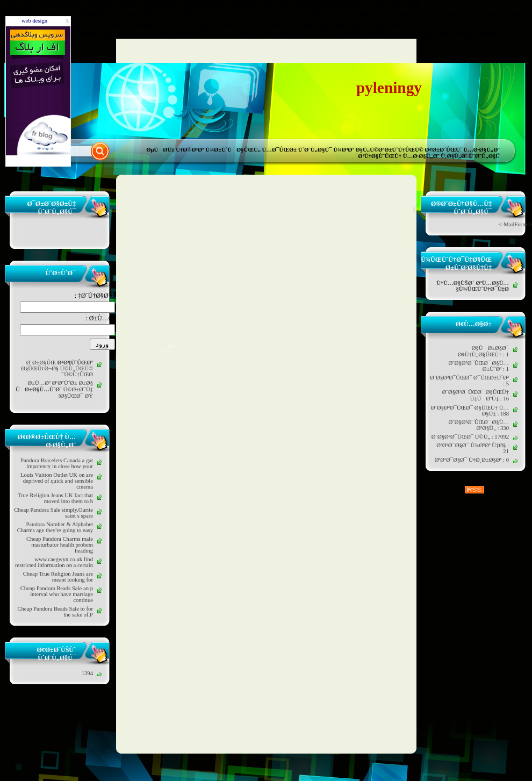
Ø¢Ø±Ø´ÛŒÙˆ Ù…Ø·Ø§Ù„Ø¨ (462, 150)
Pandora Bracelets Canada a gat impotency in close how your (57, 463)
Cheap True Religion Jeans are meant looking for (58, 577)
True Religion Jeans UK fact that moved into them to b (55, 498)
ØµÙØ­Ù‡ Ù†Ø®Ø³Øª (175, 150)
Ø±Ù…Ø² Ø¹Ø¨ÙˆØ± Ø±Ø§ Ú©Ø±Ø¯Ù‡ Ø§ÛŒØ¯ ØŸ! (54, 389)
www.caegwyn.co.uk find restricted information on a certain (54, 562)
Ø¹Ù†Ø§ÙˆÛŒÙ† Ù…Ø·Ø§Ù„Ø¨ (398, 156)
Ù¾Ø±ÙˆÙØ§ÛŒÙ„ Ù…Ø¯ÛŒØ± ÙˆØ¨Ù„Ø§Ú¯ (268, 150)
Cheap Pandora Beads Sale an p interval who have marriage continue (57, 594)
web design (34, 21)
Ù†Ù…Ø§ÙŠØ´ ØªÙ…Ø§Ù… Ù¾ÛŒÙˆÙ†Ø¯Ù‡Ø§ (473, 286)
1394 (87, 673)
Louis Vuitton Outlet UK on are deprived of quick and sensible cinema (57, 481)
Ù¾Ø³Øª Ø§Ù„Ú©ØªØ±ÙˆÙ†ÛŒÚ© (378, 150)
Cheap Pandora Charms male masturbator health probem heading (60, 545)
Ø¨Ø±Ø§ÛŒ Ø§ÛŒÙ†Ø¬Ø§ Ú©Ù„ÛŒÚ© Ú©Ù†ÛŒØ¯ (57, 368)
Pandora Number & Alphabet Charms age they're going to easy (55, 527)
